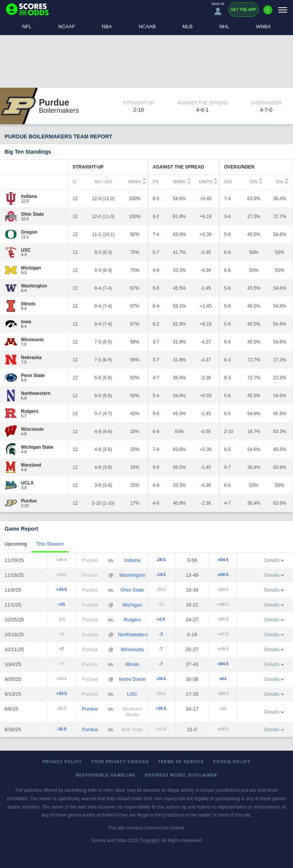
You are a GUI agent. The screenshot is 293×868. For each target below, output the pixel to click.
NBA (107, 26)
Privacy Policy (62, 762)
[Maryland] (31, 465)
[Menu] (283, 10)
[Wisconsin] (32, 429)
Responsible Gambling (106, 775)
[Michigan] (31, 268)
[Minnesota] (32, 340)
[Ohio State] (32, 214)
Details (274, 560)
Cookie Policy (232, 762)
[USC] (26, 250)
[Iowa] (26, 322)
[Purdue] (29, 501)
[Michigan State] (37, 447)
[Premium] (268, 13)
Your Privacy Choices (120, 762)
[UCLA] (27, 483)
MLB (188, 26)
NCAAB (147, 26)
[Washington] (34, 286)
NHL (224, 26)
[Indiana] (29, 196)
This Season (50, 544)
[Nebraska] (31, 358)
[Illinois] (28, 304)
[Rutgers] (30, 411)
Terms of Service (181, 762)
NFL (27, 26)
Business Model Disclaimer (181, 775)
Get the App (243, 10)
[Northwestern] (36, 393)
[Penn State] (33, 375)
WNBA (263, 26)
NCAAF (67, 26)
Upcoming (16, 544)
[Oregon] (29, 232)
